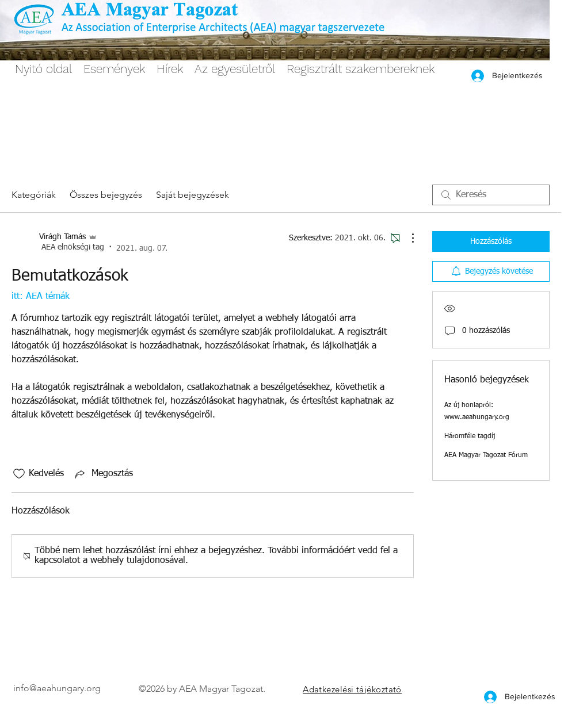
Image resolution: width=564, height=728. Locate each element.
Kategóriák (34, 195)
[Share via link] (103, 474)
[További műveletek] (407, 238)
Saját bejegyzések (193, 195)
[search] (491, 195)
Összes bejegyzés (106, 195)
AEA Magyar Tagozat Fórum (486, 455)
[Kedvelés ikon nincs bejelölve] (19, 474)
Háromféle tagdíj (470, 436)
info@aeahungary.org (57, 688)
